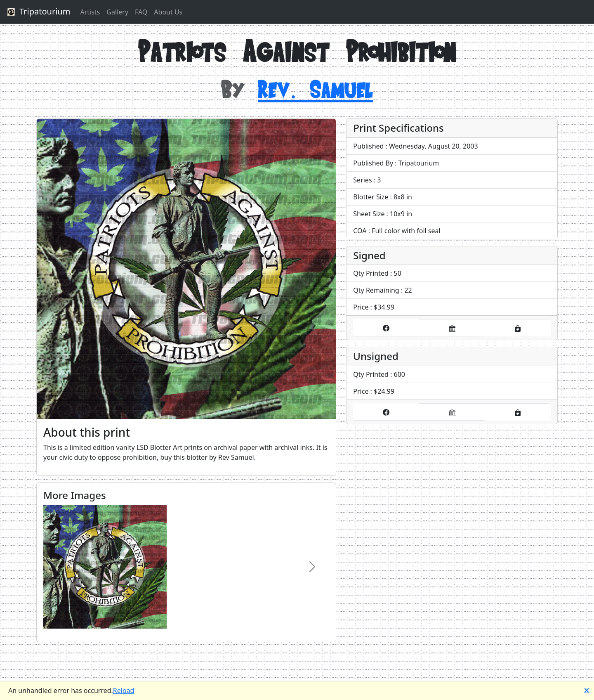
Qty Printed (371, 273)
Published (368, 146)
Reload (124, 691)
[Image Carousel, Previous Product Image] (61, 567)
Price (361, 307)
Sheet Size (369, 214)
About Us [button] (168, 12)
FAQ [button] (141, 12)
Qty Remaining (376, 290)
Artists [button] (90, 12)
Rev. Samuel (315, 89)
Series (362, 180)
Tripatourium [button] (38, 12)
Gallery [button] (117, 12)
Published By (373, 163)
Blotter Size (371, 197)
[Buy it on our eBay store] (452, 328)
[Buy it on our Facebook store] (386, 328)
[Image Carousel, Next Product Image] (312, 567)
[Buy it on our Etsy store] (518, 328)
